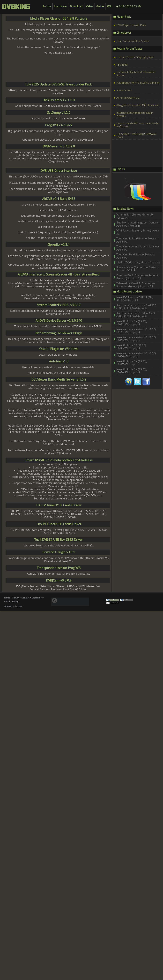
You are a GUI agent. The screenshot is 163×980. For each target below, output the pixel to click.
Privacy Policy (11, 601)
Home (7, 598)
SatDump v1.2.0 (59, 113)
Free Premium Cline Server (133, 41)
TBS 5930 (122, 65)
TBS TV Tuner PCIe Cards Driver (59, 505)
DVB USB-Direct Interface (59, 171)
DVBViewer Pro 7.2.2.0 (59, 146)
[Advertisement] (46, 68)
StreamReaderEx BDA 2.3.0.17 (59, 305)
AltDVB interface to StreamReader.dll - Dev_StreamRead (59, 274)
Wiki (110, 6)
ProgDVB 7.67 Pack (59, 125)
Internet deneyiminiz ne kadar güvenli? (135, 114)
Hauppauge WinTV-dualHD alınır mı (138, 83)
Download (76, 6)
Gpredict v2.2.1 (59, 245)
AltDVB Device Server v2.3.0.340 (59, 321)
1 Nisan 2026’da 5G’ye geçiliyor (135, 57)
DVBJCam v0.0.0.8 (59, 580)
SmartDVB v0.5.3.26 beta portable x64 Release (59, 460)
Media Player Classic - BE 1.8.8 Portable (59, 19)
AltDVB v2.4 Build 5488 (59, 199)
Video (89, 6)
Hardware (60, 6)
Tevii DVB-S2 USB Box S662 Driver (59, 540)
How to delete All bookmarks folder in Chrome (138, 125)
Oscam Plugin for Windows (59, 349)
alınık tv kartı (124, 90)
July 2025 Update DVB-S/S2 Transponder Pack (59, 84)
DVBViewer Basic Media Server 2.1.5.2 (59, 379)
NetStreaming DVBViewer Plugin (59, 333)
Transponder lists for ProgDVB (59, 568)
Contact (25, 598)
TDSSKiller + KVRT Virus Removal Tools (136, 136)
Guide (100, 6)
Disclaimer (37, 598)
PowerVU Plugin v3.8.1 (59, 552)
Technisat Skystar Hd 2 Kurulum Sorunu (136, 74)
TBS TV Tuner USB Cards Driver (59, 524)
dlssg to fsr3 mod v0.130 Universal (137, 105)
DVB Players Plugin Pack (131, 25)
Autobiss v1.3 (59, 361)
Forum (47, 6)
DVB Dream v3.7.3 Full (59, 100)
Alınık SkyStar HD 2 (128, 98)
